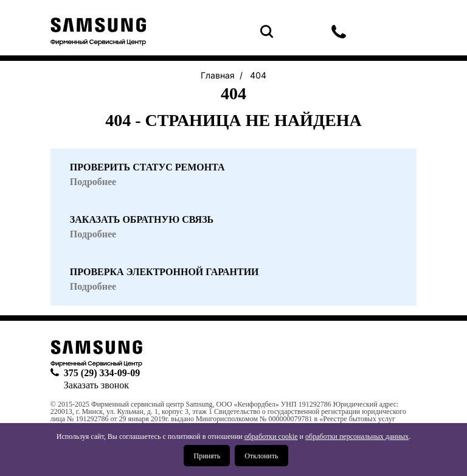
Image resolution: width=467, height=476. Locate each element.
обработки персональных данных (357, 436)
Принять (207, 456)
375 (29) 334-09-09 (339, 32)
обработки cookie (271, 436)
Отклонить (261, 456)
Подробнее (93, 287)
